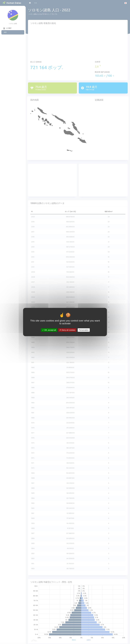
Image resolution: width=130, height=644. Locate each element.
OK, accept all (49, 330)
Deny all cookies (67, 330)
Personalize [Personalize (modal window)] (84, 330)
